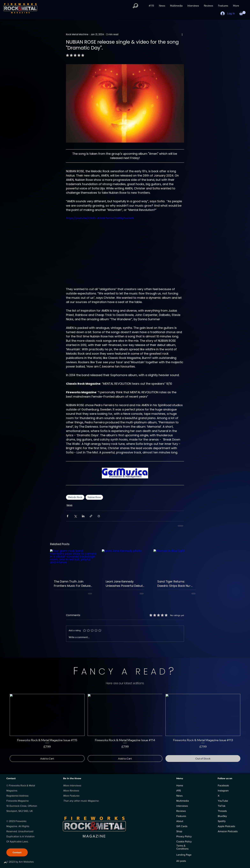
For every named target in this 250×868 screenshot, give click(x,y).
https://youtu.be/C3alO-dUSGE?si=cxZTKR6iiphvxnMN (100, 218)
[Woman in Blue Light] (177, 562)
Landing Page (184, 855)
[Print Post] (99, 516)
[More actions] (182, 34)
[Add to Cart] (47, 759)
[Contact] (17, 852)
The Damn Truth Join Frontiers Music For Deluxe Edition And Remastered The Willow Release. (72, 584)
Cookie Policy (184, 842)
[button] (135, 6)
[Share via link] (91, 516)
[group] (125, 728)
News (70, 505)
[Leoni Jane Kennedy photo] (125, 562)
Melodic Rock (75, 497)
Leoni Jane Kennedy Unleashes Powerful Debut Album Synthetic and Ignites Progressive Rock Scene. (124, 584)
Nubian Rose (94, 497)
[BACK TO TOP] (14, 862)
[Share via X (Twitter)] (75, 516)
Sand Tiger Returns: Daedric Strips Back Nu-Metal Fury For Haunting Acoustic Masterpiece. (174, 584)
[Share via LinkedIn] (83, 516)
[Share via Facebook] (68, 516)
